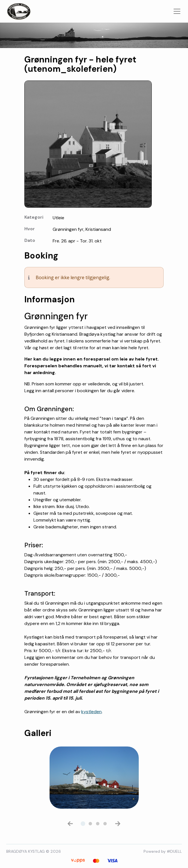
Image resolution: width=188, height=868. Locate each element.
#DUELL (174, 851)
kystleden (91, 712)
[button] (70, 824)
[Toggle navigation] (177, 11)
